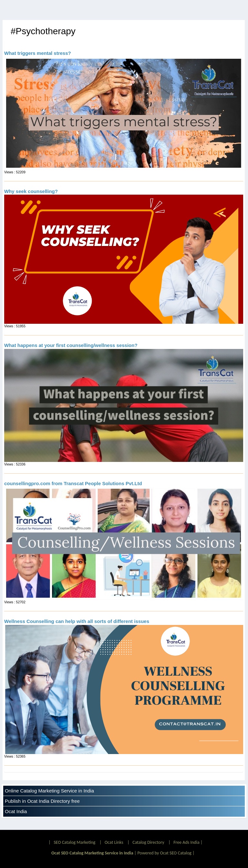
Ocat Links (114, 842)
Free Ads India (186, 842)
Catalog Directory (148, 842)
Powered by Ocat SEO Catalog (164, 853)
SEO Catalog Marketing (74, 842)
